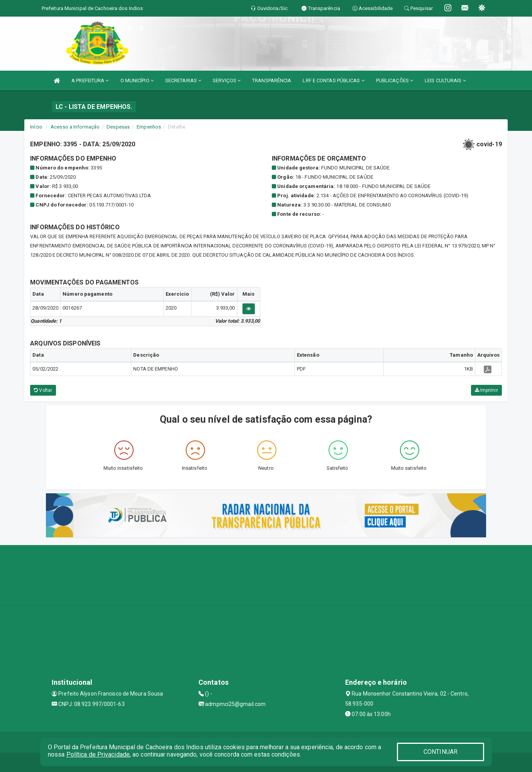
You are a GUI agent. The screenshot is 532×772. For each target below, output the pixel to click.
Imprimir (486, 390)
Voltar (43, 390)
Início (36, 127)
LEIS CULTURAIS (445, 80)
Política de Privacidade (98, 754)
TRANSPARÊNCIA (272, 80)
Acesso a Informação (75, 127)
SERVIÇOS (227, 80)
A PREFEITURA (90, 80)
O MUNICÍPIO (137, 80)
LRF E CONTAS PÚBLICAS (333, 80)
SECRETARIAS (183, 80)
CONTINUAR (441, 752)
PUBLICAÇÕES (395, 80)
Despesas (118, 127)
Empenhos (149, 127)
